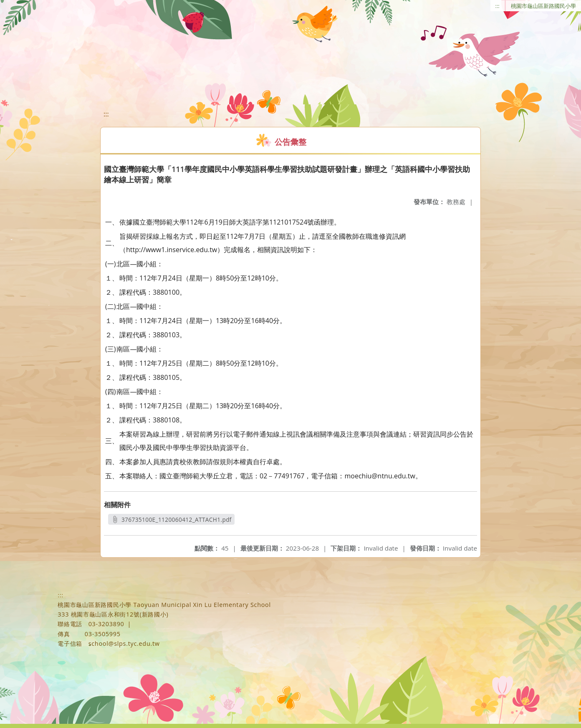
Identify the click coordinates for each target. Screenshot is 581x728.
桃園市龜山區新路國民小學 (543, 6)
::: (498, 6)
